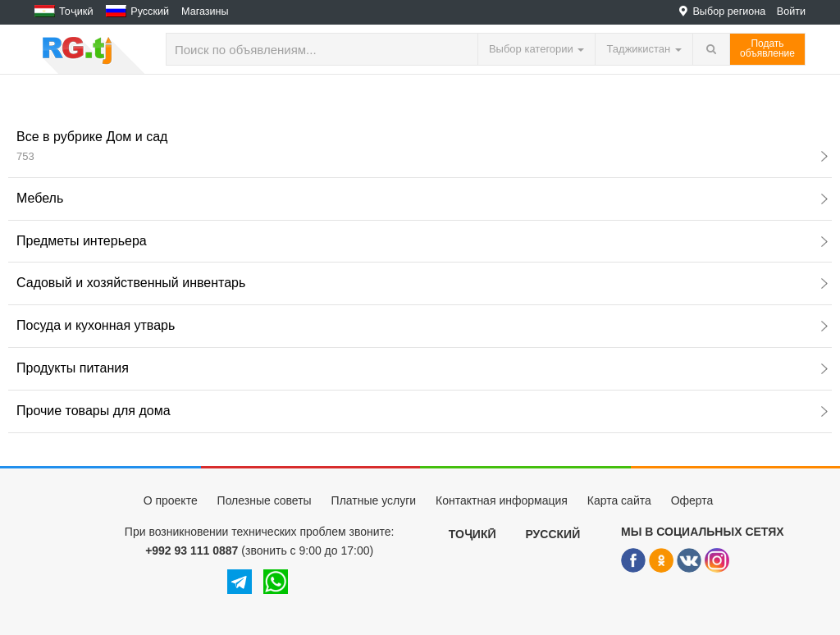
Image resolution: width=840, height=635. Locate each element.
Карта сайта (619, 500)
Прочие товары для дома (422, 411)
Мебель (422, 198)
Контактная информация (502, 500)
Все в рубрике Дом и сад (422, 146)
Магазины (205, 11)
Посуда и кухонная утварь (422, 325)
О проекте (171, 500)
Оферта (692, 500)
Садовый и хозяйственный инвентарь (422, 283)
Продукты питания (422, 368)
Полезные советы (265, 500)
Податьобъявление (767, 48)
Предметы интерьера (422, 241)
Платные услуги (374, 500)
